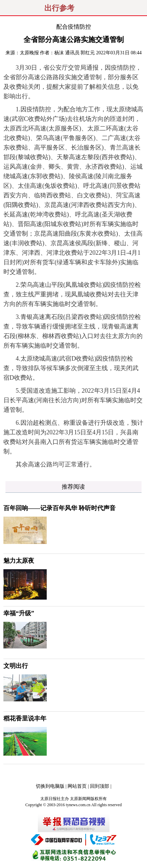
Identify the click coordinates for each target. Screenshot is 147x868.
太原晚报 (29, 53)
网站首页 (77, 786)
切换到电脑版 (50, 786)
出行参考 (59, 8)
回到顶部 (100, 786)
